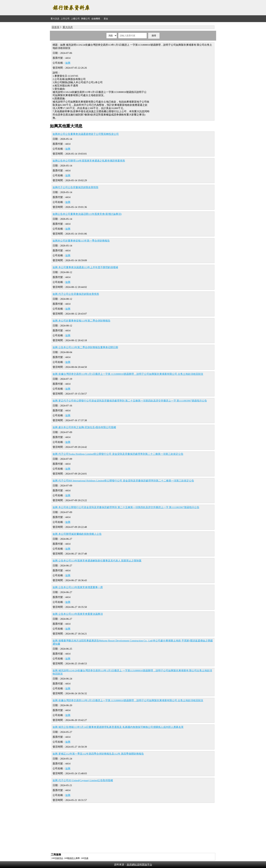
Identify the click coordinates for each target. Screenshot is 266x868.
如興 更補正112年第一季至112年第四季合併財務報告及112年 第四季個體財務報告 (98, 754)
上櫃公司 (75, 19)
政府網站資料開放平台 (139, 865)
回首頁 (56, 27)
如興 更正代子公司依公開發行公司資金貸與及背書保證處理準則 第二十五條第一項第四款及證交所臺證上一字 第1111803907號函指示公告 (130, 401)
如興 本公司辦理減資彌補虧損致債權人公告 (77, 534)
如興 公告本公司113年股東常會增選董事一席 (78, 587)
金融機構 (96, 19)
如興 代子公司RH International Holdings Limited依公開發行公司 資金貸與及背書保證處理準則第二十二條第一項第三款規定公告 (123, 481)
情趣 (86, 858)
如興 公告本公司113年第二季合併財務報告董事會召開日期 (85, 347)
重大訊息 (55, 19)
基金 (106, 19)
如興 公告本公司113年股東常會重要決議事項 (78, 614)
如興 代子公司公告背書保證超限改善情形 (76, 294)
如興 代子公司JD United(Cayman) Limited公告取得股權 (83, 780)
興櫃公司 (85, 19)
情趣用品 (59, 858)
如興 (68, 63)
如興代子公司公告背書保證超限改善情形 (75, 187)
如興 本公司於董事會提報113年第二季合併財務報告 (82, 321)
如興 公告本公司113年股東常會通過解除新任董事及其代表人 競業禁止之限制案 (97, 561)
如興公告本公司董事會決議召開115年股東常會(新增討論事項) (87, 214)
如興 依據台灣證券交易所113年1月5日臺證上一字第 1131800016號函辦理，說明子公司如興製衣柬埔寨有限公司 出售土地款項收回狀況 (128, 374)
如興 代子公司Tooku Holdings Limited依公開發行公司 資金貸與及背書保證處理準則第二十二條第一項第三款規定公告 (118, 454)
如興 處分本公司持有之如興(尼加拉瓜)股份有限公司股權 (84, 427)
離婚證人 (72, 858)
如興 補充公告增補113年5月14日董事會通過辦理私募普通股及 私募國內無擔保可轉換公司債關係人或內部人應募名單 (118, 727)
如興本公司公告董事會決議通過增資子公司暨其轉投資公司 (86, 134)
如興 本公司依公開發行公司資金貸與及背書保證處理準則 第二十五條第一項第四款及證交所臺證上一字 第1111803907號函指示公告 (126, 507)
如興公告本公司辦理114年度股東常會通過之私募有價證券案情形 (89, 161)
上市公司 (65, 19)
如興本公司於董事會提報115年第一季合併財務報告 (81, 241)
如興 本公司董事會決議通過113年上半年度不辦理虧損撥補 (85, 267)
